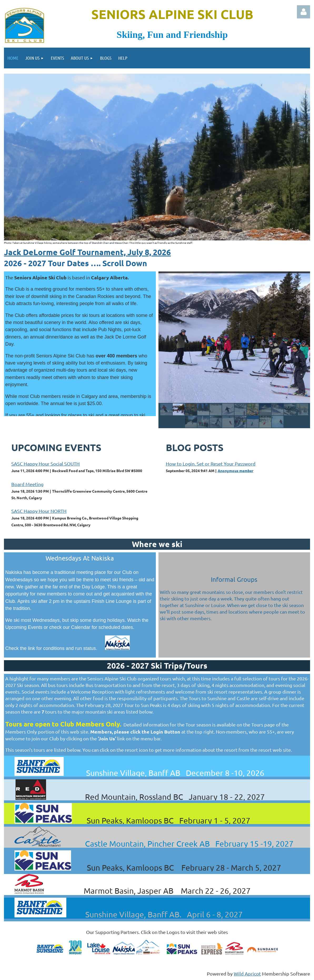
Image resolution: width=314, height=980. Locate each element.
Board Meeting (27, 484)
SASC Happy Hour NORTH (39, 511)
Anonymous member (236, 471)
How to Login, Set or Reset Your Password (211, 464)
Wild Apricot (247, 974)
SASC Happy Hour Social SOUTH (46, 464)
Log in (303, 12)
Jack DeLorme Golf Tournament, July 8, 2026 (87, 252)
